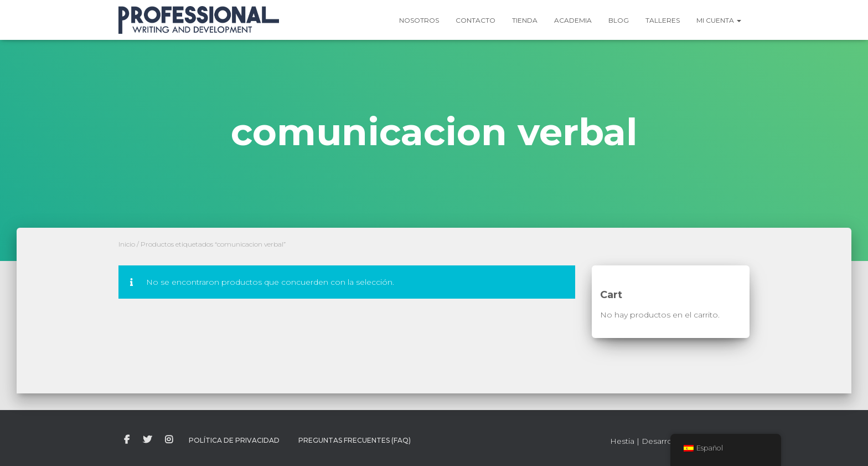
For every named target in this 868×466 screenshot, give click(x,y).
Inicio (127, 244)
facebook (127, 440)
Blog (619, 20)
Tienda (525, 20)
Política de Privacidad (234, 440)
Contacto (476, 20)
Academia (573, 20)
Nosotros (419, 20)
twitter (147, 440)
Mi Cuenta (719, 20)
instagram (169, 440)
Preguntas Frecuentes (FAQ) (355, 440)
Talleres (663, 20)
